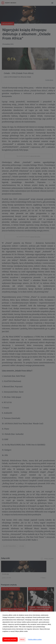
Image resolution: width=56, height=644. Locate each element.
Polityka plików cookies (35, 639)
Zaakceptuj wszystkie (10, 639)
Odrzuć (22, 639)
